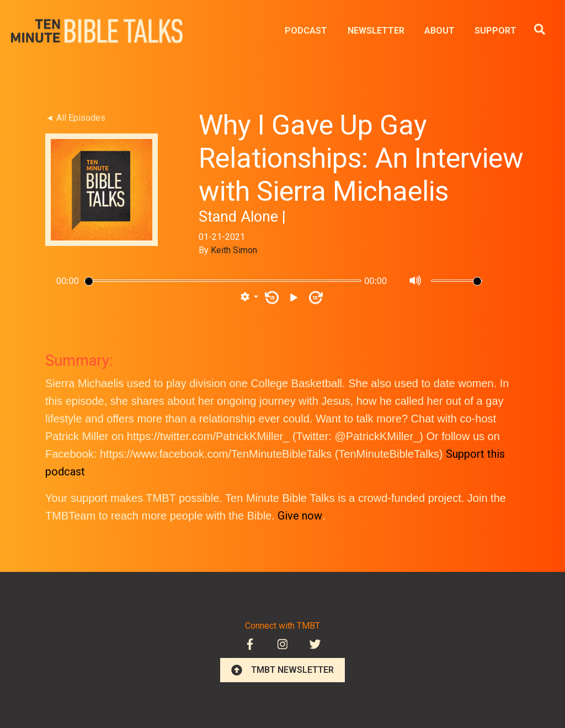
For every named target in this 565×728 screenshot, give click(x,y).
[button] (249, 297)
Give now (300, 516)
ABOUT (439, 31)
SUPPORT (495, 31)
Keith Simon (234, 250)
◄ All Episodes (75, 118)
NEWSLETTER (376, 31)
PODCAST (306, 31)
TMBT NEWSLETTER (282, 670)
